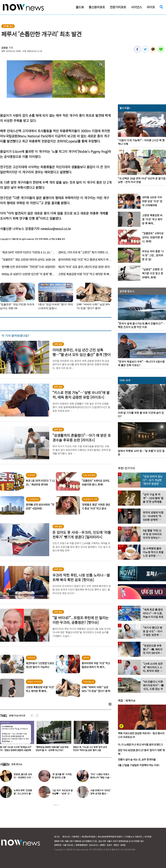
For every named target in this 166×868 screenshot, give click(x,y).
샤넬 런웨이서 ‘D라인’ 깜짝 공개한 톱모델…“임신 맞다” (100, 794)
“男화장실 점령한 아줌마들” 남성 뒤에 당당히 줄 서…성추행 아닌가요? (53, 749)
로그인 (57, 837)
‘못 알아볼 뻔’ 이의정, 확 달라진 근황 (62, 776)
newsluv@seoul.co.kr (56, 229)
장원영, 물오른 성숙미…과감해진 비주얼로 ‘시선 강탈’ (23, 777)
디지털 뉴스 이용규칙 (133, 837)
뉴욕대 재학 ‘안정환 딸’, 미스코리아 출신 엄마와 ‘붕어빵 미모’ (23, 794)
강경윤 (5, 48)
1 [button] (54, 805)
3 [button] (58, 805)
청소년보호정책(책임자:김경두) (110, 837)
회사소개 (66, 837)
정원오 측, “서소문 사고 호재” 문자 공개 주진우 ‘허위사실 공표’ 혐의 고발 (91, 749)
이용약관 (75, 837)
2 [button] (56, 805)
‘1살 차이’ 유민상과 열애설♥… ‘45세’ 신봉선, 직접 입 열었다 (62, 794)
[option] (53, 737)
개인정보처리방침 (88, 837)
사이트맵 (148, 837)
